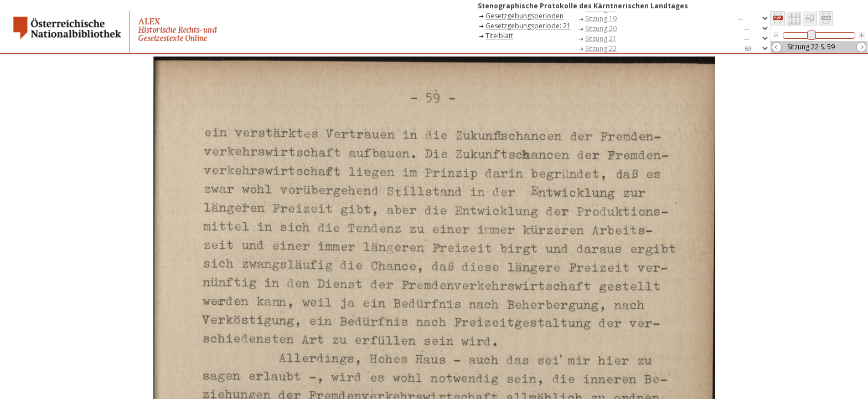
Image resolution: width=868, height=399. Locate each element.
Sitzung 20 (601, 29)
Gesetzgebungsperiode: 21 (528, 26)
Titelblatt (499, 36)
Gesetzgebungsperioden (525, 16)
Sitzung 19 (601, 19)
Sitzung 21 (601, 39)
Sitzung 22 (601, 48)
